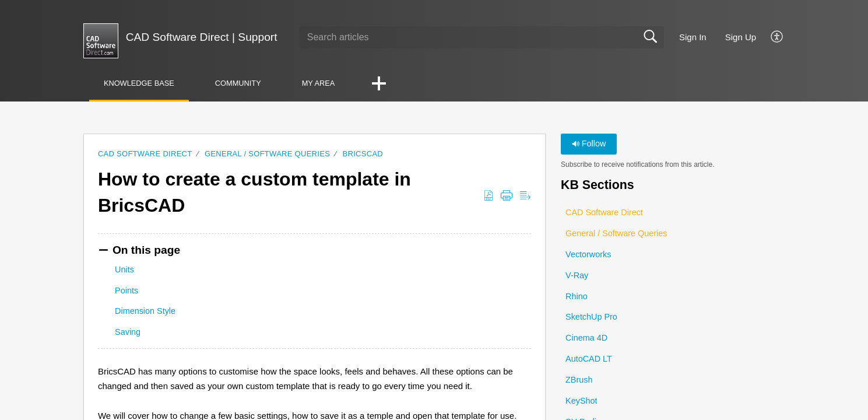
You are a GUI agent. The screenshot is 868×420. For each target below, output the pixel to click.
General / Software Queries (267, 154)
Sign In (693, 37)
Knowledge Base (139, 83)
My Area (319, 83)
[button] (777, 37)
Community (238, 83)
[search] (482, 37)
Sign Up (741, 37)
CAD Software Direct (145, 154)
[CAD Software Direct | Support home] (101, 41)
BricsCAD (363, 154)
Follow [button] (589, 143)
